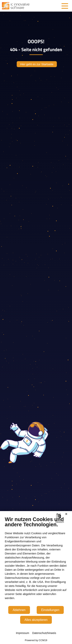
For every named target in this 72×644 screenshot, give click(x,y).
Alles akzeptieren (36, 620)
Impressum (23, 633)
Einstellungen (50, 610)
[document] (36, 561)
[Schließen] (66, 514)
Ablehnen (19, 610)
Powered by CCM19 (36, 640)
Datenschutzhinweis (44, 633)
